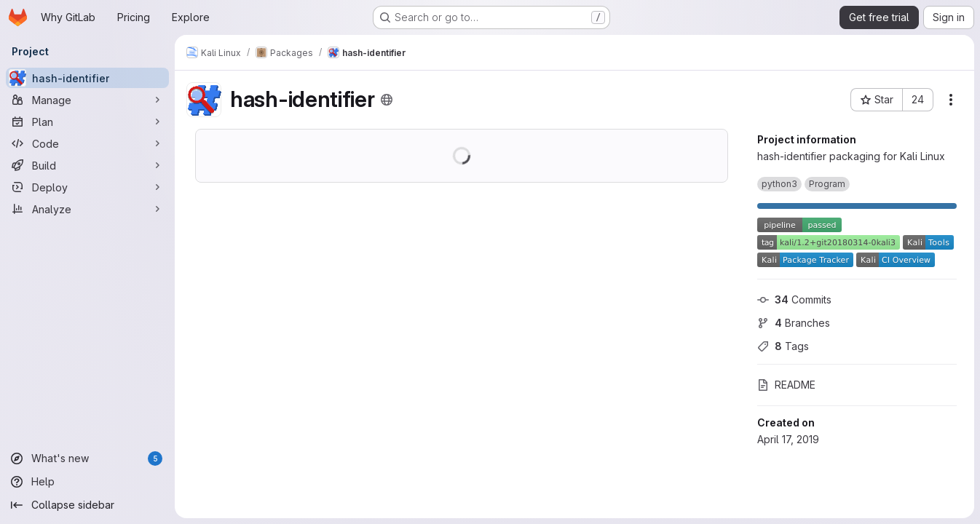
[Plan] (87, 122)
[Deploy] (87, 187)
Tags (783, 346)
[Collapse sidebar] (87, 505)
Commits (794, 299)
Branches (794, 323)
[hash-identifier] (87, 78)
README (786, 385)
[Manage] (87, 100)
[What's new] (87, 458)
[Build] (87, 165)
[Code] (87, 143)
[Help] (87, 482)
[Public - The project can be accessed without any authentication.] (387, 100)
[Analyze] (87, 209)
